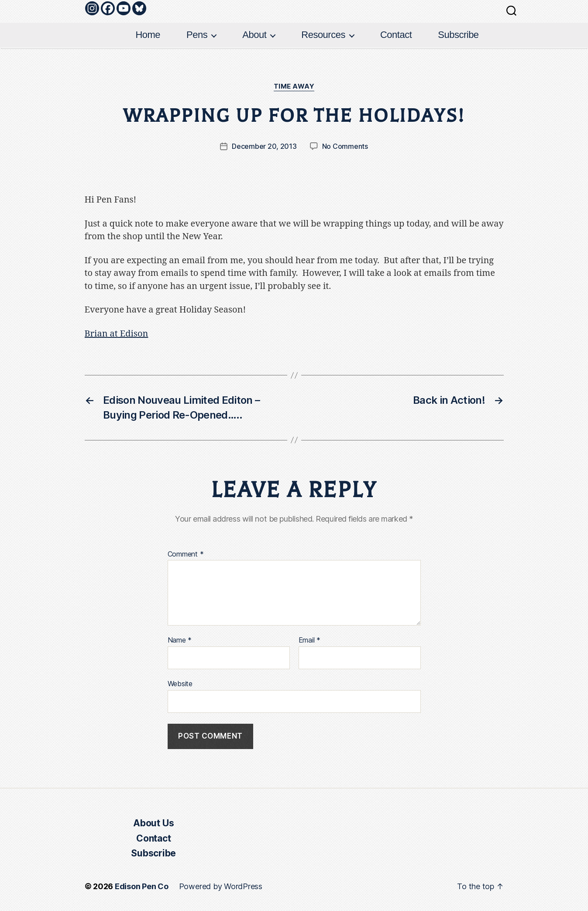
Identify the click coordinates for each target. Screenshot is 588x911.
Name (180, 640)
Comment (186, 554)
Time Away (294, 86)
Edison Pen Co (142, 886)
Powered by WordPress (221, 886)
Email (309, 640)
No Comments (345, 146)
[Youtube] (124, 8)
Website (180, 684)
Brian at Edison (117, 334)
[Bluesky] (139, 8)
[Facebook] (108, 8)
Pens (197, 35)
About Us (153, 823)
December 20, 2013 (264, 146)
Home (148, 35)
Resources (323, 35)
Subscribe (458, 35)
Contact (396, 35)
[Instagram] (92, 8)
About (254, 35)
